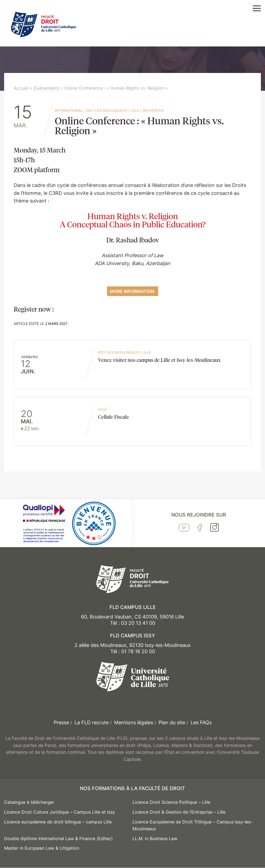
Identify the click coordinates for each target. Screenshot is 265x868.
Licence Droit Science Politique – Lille (171, 802)
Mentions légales (134, 722)
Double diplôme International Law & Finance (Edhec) (58, 838)
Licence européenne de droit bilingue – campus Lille (58, 822)
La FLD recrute (92, 722)
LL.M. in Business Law (155, 838)
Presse (61, 722)
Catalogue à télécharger (29, 802)
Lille (135, 110)
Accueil (21, 88)
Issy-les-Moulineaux (107, 110)
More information (133, 291)
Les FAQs (201, 722)
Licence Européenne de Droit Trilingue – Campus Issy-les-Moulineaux (192, 825)
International (69, 110)
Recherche (154, 110)
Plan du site (172, 722)
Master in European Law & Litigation (42, 848)
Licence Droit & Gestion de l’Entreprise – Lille (179, 812)
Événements (47, 88)
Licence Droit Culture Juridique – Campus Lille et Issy (60, 812)
